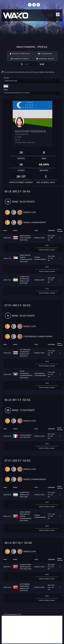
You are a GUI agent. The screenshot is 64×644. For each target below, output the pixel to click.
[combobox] (32, 81)
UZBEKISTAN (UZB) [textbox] (11, 81)
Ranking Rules (45, 59)
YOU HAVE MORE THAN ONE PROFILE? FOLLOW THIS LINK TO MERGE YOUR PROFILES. (28, 72)
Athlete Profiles (20, 54)
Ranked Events (20, 59)
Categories (45, 54)
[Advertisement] (32, 630)
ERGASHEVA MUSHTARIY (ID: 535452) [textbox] (17, 93)
